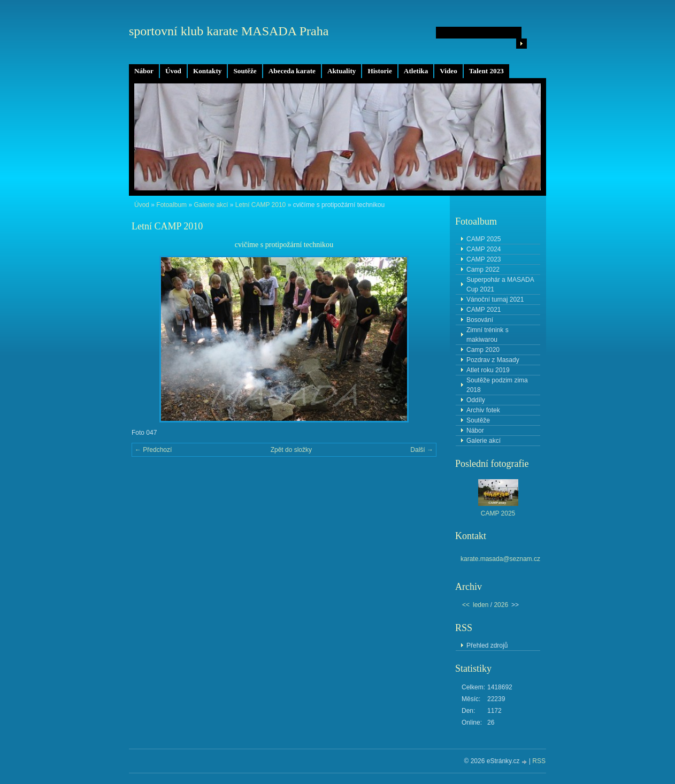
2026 (501, 605)
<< (466, 605)
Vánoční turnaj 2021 (495, 299)
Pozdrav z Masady (493, 360)
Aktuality (342, 71)
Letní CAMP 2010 (261, 205)
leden (481, 605)
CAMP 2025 (484, 239)
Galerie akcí (211, 205)
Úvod (173, 71)
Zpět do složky (291, 450)
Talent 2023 (486, 71)
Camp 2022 (483, 270)
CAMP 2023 (484, 259)
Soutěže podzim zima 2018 (497, 385)
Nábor (144, 71)
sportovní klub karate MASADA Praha (229, 31)
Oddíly (476, 400)
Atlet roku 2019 (488, 370)
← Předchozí (153, 450)
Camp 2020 (483, 350)
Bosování (480, 320)
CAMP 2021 (484, 310)
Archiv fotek (483, 410)
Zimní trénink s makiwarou (488, 335)
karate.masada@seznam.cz (500, 559)
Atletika (416, 71)
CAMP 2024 (484, 249)
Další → (422, 450)
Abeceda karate (292, 71)
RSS (539, 761)
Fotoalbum (171, 205)
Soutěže (245, 71)
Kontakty (208, 71)
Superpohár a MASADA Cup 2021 (500, 285)
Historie (379, 71)
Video (448, 71)
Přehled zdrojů (487, 645)
